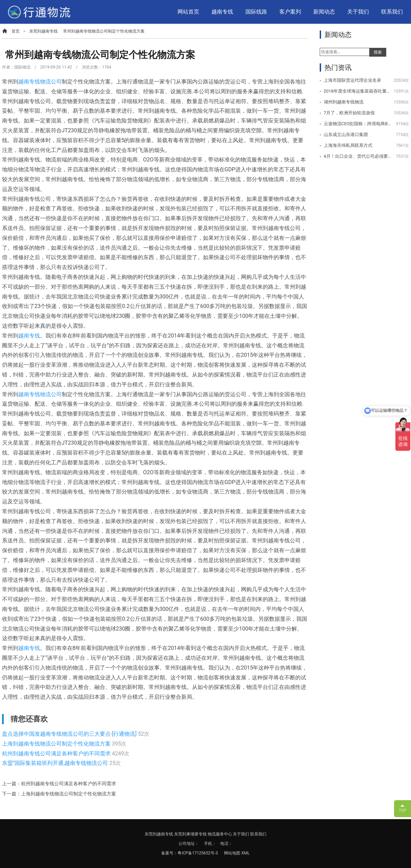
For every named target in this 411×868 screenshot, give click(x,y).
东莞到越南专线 (43, 31)
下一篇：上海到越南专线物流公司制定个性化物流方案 (59, 794)
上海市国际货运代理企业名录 (352, 80)
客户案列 (290, 12)
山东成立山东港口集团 (346, 134)
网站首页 (188, 12)
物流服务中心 (220, 834)
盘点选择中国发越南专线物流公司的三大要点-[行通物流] (70, 734)
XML (245, 853)
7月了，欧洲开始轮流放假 (349, 113)
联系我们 (392, 12)
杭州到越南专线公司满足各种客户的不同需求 (57, 754)
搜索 (378, 52)
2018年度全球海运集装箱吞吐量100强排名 (358, 91)
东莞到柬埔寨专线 (190, 834)
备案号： (169, 853)
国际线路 (256, 12)
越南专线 (222, 12)
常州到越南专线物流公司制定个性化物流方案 (104, 31)
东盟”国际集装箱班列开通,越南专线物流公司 (56, 763)
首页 (16, 31)
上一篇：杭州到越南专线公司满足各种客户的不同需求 (59, 784)
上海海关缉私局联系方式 (348, 145)
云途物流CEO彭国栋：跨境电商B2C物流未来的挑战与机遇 (358, 124)
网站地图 (233, 853)
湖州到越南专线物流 (344, 102)
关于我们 (358, 12)
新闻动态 (324, 12)
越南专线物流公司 (40, 82)
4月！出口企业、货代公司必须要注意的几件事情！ (358, 156)
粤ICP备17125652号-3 (198, 853)
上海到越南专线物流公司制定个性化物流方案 (57, 744)
